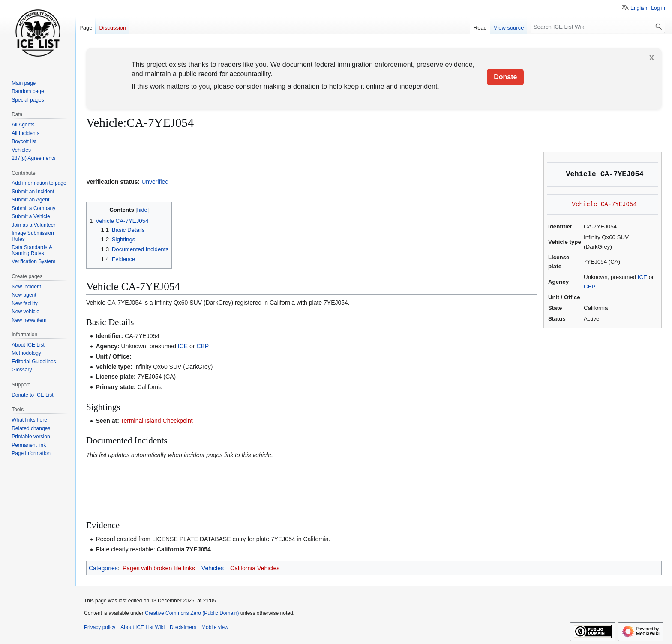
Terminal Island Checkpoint (157, 421)
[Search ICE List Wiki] (598, 27)
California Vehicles (255, 568)
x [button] (652, 57)
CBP (589, 286)
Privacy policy (100, 627)
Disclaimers (183, 627)
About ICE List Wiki (142, 627)
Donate (505, 77)
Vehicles (213, 568)
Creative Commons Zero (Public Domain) (192, 613)
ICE (642, 277)
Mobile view (215, 627)
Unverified (155, 182)
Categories (103, 568)
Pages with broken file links (159, 568)
